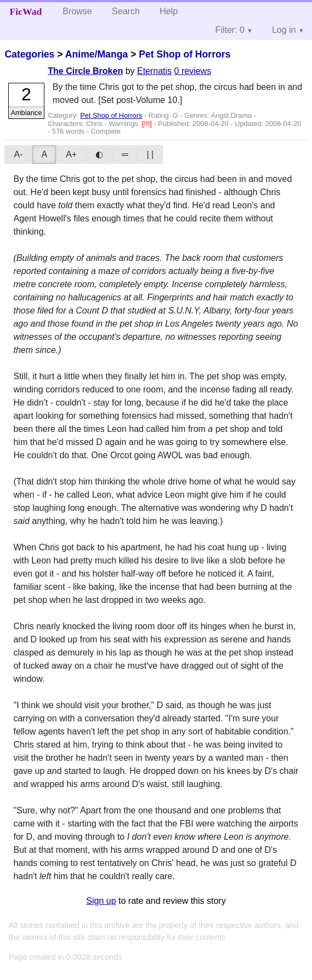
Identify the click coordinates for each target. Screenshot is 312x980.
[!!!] (148, 124)
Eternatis (154, 71)
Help (169, 11)
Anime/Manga (97, 54)
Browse (77, 11)
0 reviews (193, 71)
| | (150, 154)
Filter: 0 (230, 30)
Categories (29, 54)
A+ (71, 154)
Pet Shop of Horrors (185, 54)
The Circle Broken (85, 71)
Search (126, 11)
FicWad (26, 12)
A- (18, 154)
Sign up (101, 901)
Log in (284, 30)
